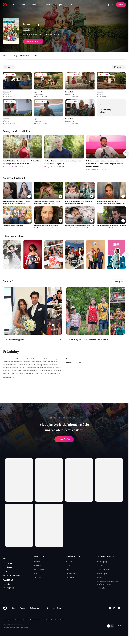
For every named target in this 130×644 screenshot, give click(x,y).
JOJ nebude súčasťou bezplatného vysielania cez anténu (108, 583)
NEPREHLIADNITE (105, 556)
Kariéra (99, 578)
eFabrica (26, 633)
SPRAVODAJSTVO (73, 556)
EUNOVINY (70, 578)
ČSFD (27, 30)
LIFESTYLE (39, 556)
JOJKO (7, 574)
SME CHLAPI (39, 570)
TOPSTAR (38, 566)
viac (57, 35)
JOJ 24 (47, 5)
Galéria (35, 56)
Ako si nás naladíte (103, 570)
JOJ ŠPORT (9, 569)
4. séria (9, 67)
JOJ (5, 560)
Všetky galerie (119, 282)
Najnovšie (119, 67)
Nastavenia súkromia (35, 626)
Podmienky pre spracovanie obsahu (11, 626)
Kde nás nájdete (102, 574)
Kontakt (62, 626)
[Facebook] (110, 614)
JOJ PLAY (9, 564)
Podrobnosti (25, 56)
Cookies (25, 626)
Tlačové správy (102, 562)
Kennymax (13, 633)
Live (13, 5)
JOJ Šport (59, 5)
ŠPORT (68, 570)
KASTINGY (9, 584)
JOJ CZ (7, 589)
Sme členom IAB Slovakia (50, 626)
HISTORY (38, 578)
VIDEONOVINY (71, 574)
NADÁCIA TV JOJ (13, 579)
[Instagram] (114, 614)
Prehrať (64, 439)
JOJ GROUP (10, 594)
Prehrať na (33, 41)
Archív (23, 5)
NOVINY (69, 562)
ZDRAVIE (38, 574)
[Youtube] (119, 614)
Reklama (100, 566)
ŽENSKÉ (37, 562)
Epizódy (14, 56)
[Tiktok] (124, 614)
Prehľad (5, 56)
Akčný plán (101, 588)
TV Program (35, 5)
